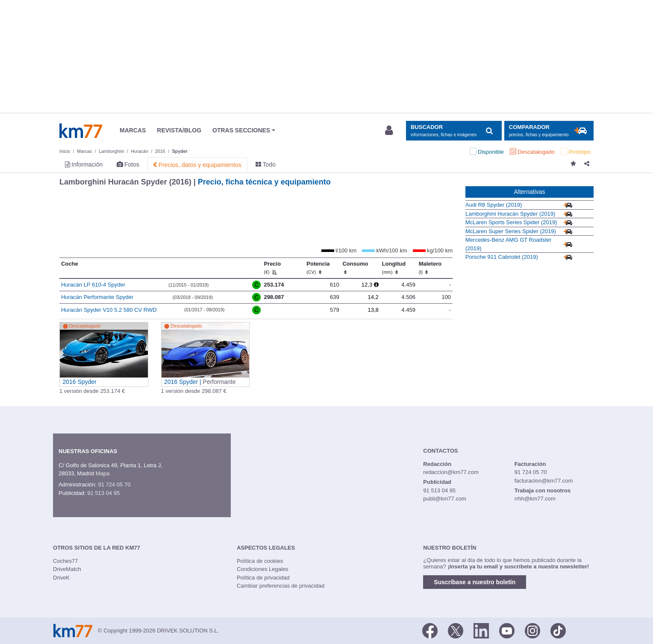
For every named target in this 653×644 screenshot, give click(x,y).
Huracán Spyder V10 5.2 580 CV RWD (109, 310)
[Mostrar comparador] (549, 131)
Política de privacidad (263, 578)
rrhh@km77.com (535, 499)
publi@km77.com (445, 499)
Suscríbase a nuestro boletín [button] (475, 582)
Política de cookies (260, 561)
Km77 (81, 131)
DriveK (61, 578)
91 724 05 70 (114, 484)
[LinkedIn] (481, 630)
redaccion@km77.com (451, 472)
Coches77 (66, 561)
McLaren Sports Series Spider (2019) (511, 222)
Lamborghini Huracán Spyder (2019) (510, 214)
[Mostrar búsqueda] (454, 131)
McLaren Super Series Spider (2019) (511, 231)
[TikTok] (558, 630)
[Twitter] (456, 630)
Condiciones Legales (263, 569)
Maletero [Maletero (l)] (430, 268)
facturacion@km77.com (544, 481)
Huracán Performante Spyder (97, 297)
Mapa (103, 473)
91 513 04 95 (103, 493)
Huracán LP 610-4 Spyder (93, 285)
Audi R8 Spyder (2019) (494, 205)
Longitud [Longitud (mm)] (394, 268)
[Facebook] (430, 630)
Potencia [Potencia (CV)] (318, 268)
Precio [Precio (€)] (272, 268)
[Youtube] (507, 630)
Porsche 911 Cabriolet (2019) (502, 257)
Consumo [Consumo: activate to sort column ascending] (355, 268)
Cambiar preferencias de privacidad (281, 586)
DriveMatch (67, 569)
